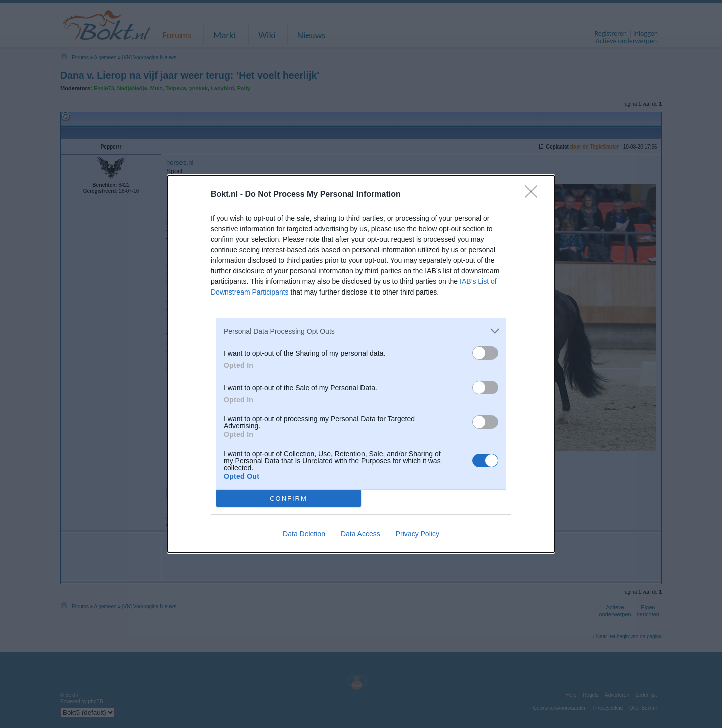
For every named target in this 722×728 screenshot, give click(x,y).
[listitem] (361, 331)
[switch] (485, 353)
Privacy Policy (417, 534)
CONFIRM (289, 498)
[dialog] (361, 364)
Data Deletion (304, 534)
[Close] (534, 195)
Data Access (360, 534)
